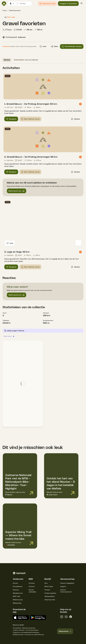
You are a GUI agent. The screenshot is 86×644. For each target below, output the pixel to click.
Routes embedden (32, 591)
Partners (32, 583)
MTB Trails (16, 596)
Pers (46, 583)
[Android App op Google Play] (38, 617)
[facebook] (71, 617)
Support (63, 586)
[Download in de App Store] (21, 617)
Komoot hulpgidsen (67, 583)
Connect (32, 586)
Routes (5, 10)
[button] (47, 4)
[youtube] (66, 617)
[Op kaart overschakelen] (78, 243)
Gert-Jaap (11, 17)
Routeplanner (18, 586)
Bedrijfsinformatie (18, 634)
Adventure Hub (50, 600)
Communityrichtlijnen (32, 630)
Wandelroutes (18, 593)
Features (16, 590)
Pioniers (47, 590)
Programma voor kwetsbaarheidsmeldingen (26, 632)
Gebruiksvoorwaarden (29, 628)
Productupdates (50, 593)
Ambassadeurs (50, 596)
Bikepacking (17, 603)
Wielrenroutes (18, 600)
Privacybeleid (17, 628)
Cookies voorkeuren (19, 630)
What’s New (49, 586)
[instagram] (62, 617)
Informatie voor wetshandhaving (34, 634)
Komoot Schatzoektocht (66, 591)
